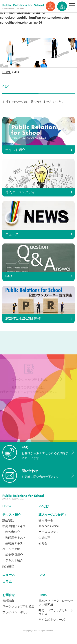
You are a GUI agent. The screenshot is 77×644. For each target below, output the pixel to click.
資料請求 (8, 601)
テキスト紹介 (12, 515)
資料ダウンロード (62, 6)
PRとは (44, 506)
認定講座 (8, 566)
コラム (7, 582)
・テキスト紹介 (13, 560)
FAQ (42, 575)
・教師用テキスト (14, 538)
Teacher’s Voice (49, 526)
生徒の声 (44, 538)
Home (7, 506)
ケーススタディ (49, 532)
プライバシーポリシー (17, 612)
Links (43, 595)
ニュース (9, 575)
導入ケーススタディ (53, 515)
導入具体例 (46, 520)
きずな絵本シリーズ (52, 620)
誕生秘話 (8, 520)
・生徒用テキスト (14, 543)
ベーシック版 (11, 549)
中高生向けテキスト (16, 526)
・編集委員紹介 (13, 555)
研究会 (43, 543)
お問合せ (9, 595)
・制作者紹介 (11, 532)
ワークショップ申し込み (51, 6)
